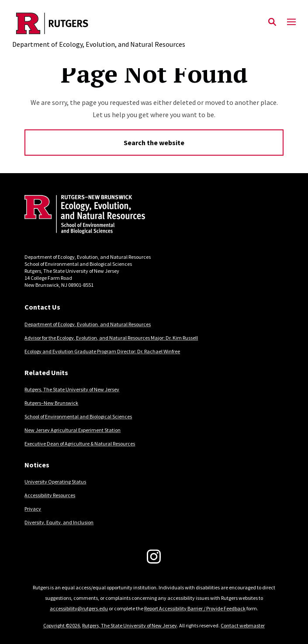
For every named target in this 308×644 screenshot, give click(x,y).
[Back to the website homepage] (99, 23)
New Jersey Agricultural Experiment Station (73, 430)
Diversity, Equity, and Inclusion (59, 522)
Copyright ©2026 (62, 625)
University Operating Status (55, 482)
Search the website (154, 143)
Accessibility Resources (50, 495)
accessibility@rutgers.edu (79, 608)
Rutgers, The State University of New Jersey (72, 389)
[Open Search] (272, 22)
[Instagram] (154, 557)
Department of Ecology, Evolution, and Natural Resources (88, 324)
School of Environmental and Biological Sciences (78, 416)
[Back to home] (83, 216)
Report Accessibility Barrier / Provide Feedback (195, 608)
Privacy (33, 509)
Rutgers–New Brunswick (51, 403)
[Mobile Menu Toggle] (291, 22)
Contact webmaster (243, 625)
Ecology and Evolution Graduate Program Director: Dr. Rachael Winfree (102, 351)
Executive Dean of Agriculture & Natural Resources (80, 444)
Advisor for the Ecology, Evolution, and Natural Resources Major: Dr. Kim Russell (111, 338)
